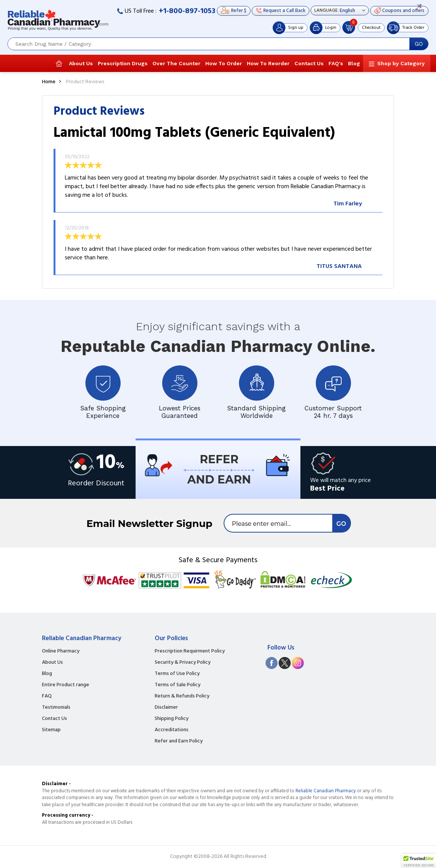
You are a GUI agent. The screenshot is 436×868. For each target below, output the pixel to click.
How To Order (224, 63)
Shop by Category (401, 63)
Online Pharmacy (61, 651)
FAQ (47, 696)
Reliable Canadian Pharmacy (326, 791)
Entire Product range (66, 685)
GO (419, 44)
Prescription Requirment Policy (190, 651)
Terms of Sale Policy (178, 685)
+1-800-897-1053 (187, 11)
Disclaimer (166, 708)
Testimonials (56, 708)
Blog (354, 63)
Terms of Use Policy (177, 674)
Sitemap (51, 730)
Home (49, 82)
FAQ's (336, 63)
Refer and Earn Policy (179, 741)
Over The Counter (176, 63)
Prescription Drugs (123, 63)
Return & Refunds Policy (182, 696)
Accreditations (172, 730)
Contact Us (309, 63)
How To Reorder (268, 63)
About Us (81, 63)
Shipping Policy (172, 719)
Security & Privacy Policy (183, 663)
